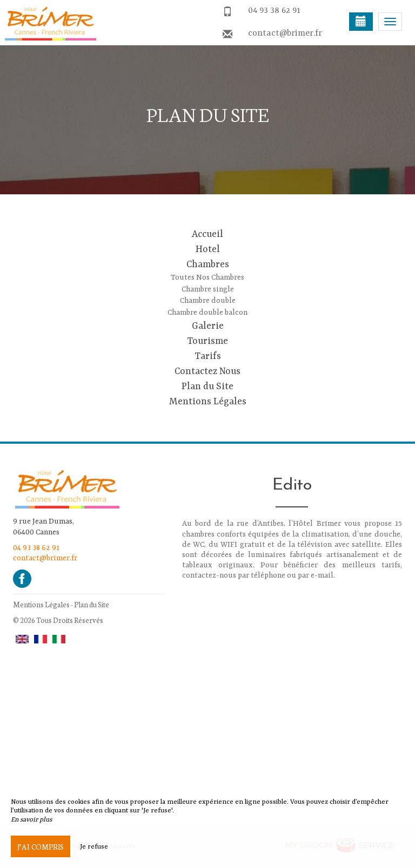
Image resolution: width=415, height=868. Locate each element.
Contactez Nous (207, 371)
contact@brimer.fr (285, 33)
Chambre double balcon (207, 313)
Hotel (208, 249)
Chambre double (208, 301)
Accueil (207, 234)
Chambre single (208, 289)
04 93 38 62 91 (274, 11)
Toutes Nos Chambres (207, 277)
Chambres (208, 265)
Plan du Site (207, 386)
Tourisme (207, 341)
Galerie (208, 326)
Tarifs (208, 356)
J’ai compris (41, 846)
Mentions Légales (208, 402)
